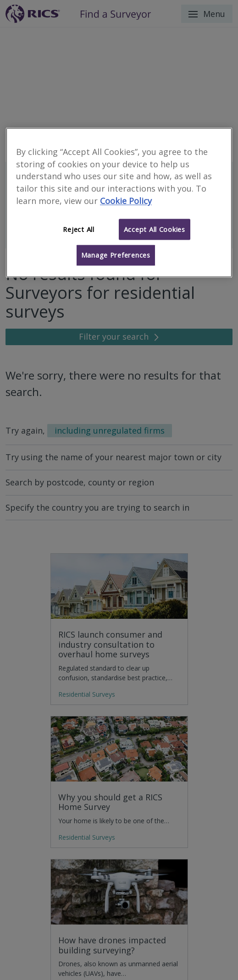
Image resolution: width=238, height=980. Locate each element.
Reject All (78, 229)
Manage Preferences (116, 255)
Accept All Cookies (155, 229)
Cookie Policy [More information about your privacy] (126, 201)
